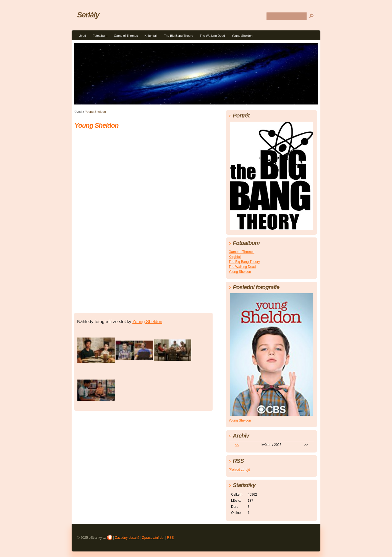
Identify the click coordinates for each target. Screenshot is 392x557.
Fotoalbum (100, 36)
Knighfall (235, 257)
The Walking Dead (212, 36)
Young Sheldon (242, 36)
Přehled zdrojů (239, 470)
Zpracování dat (153, 538)
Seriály (88, 15)
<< (237, 445)
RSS (170, 538)
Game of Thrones (126, 36)
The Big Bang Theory (179, 36)
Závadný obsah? (127, 538)
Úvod (82, 36)
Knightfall (151, 36)
